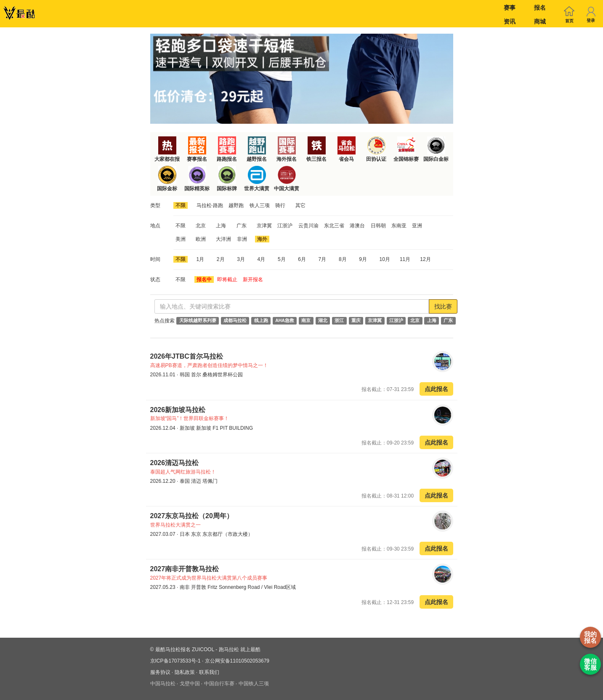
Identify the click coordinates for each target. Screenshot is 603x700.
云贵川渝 (308, 226)
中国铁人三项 (254, 684)
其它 (300, 205)
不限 (181, 205)
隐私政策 (185, 672)
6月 (302, 259)
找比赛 (443, 306)
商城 (540, 21)
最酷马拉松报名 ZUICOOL (185, 649)
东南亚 (399, 226)
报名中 (204, 279)
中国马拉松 (163, 684)
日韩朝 (378, 226)
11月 (405, 259)
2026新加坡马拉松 (178, 410)
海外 (262, 239)
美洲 (181, 239)
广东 (242, 226)
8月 (343, 259)
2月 (221, 259)
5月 (282, 259)
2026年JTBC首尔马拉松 (187, 356)
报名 (540, 8)
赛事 (510, 8)
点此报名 (436, 389)
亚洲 (417, 226)
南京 (306, 321)
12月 (425, 259)
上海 (221, 226)
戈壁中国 (190, 684)
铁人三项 (260, 205)
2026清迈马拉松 (175, 463)
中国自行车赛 (219, 684)
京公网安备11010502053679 (237, 661)
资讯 (510, 21)
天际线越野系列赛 (198, 321)
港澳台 (357, 226)
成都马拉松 (235, 321)
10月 (385, 259)
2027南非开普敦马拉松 (185, 569)
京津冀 (264, 226)
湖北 (323, 321)
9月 (363, 259)
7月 (323, 259)
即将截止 (227, 279)
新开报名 (253, 279)
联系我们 (209, 672)
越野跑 (236, 205)
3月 (241, 259)
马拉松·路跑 (210, 205)
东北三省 (334, 226)
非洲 (242, 239)
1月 (201, 259)
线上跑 (261, 321)
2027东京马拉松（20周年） (192, 516)
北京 (201, 226)
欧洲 (201, 239)
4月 (262, 259)
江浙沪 (285, 226)
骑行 (280, 205)
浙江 (339, 321)
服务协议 (160, 672)
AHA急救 (285, 321)
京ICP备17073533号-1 (175, 661)
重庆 (356, 321)
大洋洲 (223, 239)
